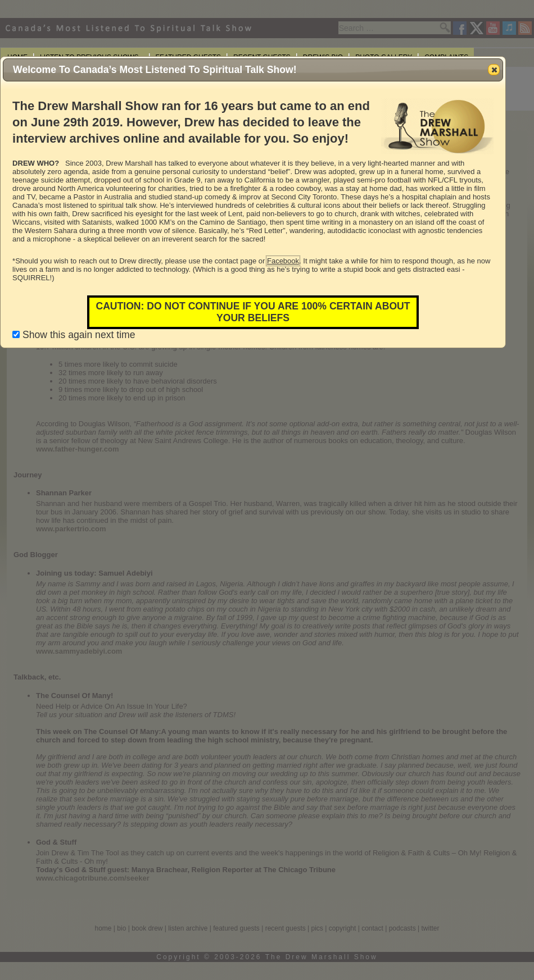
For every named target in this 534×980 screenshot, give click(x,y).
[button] (494, 70)
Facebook (283, 261)
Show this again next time (74, 335)
